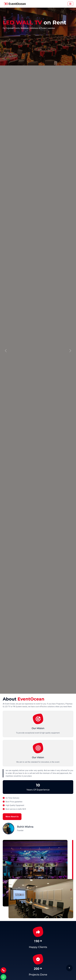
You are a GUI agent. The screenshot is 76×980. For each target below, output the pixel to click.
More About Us (12, 817)
